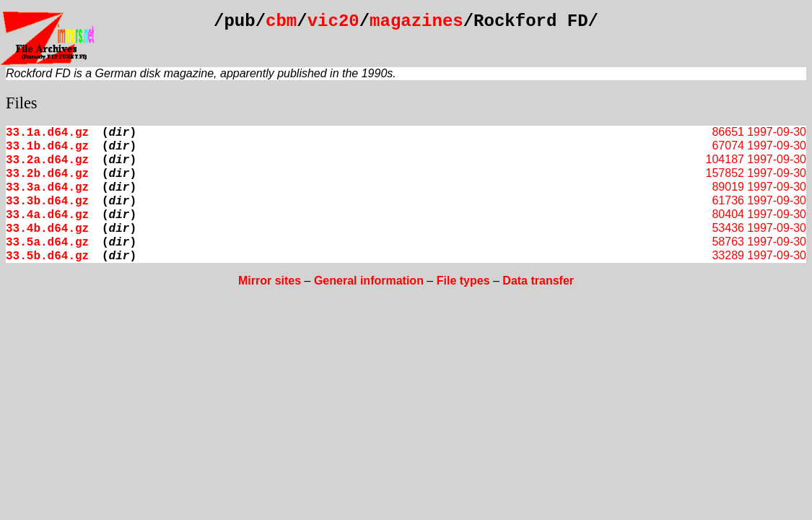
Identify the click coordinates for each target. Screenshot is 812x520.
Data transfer (538, 281)
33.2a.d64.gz (47, 160)
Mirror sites (270, 281)
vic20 (333, 21)
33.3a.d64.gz (47, 188)
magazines (416, 21)
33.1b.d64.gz (47, 147)
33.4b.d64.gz (47, 229)
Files (22, 103)
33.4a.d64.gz (47, 215)
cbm (281, 21)
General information (369, 281)
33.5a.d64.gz (47, 243)
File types (463, 281)
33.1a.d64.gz (47, 133)
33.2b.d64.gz (47, 174)
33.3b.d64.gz (47, 201)
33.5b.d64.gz (47, 256)
